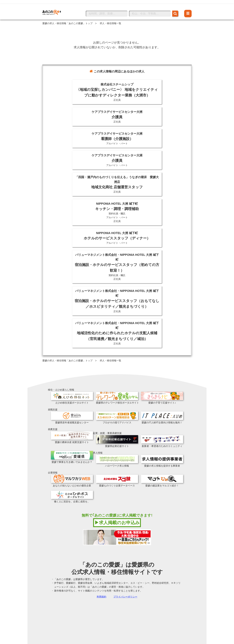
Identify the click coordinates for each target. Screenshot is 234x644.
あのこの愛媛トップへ (54, 8)
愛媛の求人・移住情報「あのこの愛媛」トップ (67, 23)
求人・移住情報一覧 (110, 23)
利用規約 (101, 597)
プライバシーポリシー (125, 597)
